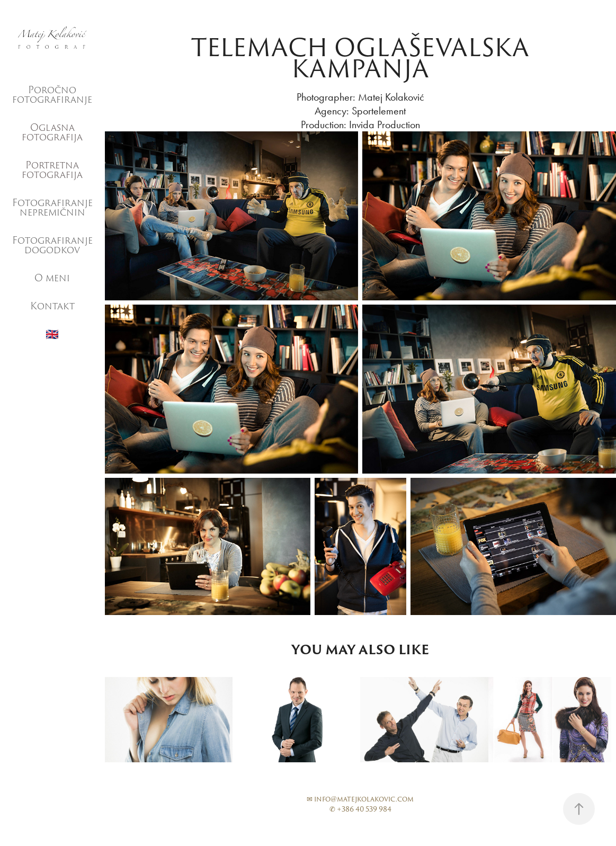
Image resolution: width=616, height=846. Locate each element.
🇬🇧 (52, 334)
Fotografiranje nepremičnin (52, 207)
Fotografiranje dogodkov (52, 245)
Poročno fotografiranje (52, 95)
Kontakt (52, 306)
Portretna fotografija (52, 170)
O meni (52, 278)
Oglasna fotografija (52, 132)
